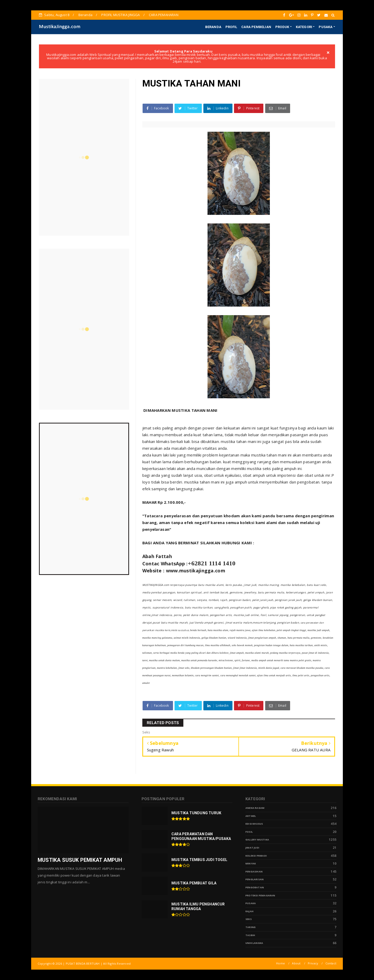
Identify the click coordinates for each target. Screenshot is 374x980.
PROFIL (231, 27)
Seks (249, 919)
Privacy (313, 963)
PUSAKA (326, 27)
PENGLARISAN (255, 879)
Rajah (249, 911)
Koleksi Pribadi (256, 856)
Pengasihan (254, 872)
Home (280, 963)
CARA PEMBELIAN (256, 27)
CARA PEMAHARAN (164, 15)
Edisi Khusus (254, 824)
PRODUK (282, 27)
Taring (251, 927)
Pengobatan (255, 887)
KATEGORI (304, 27)
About (296, 963)
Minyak (251, 863)
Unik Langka (254, 943)
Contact (331, 963)
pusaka (251, 903)
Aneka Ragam (255, 808)
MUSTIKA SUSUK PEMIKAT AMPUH (80, 860)
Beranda (85, 15)
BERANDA (213, 27)
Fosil (249, 832)
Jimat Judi (252, 848)
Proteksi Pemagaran (260, 895)
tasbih (250, 935)
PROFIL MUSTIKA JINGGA (121, 15)
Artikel (251, 816)
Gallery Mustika (257, 840)
